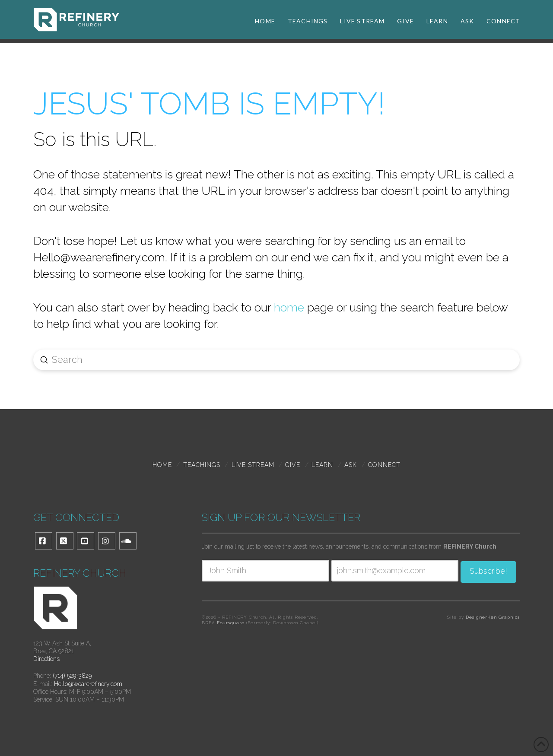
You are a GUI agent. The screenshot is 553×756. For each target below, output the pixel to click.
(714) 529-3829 (72, 676)
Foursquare (231, 624)
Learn (322, 465)
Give (293, 465)
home (289, 307)
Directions (46, 659)
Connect (384, 465)
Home (162, 465)
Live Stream (253, 465)
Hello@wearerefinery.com (88, 684)
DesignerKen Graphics (493, 618)
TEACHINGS (202, 465)
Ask (351, 465)
